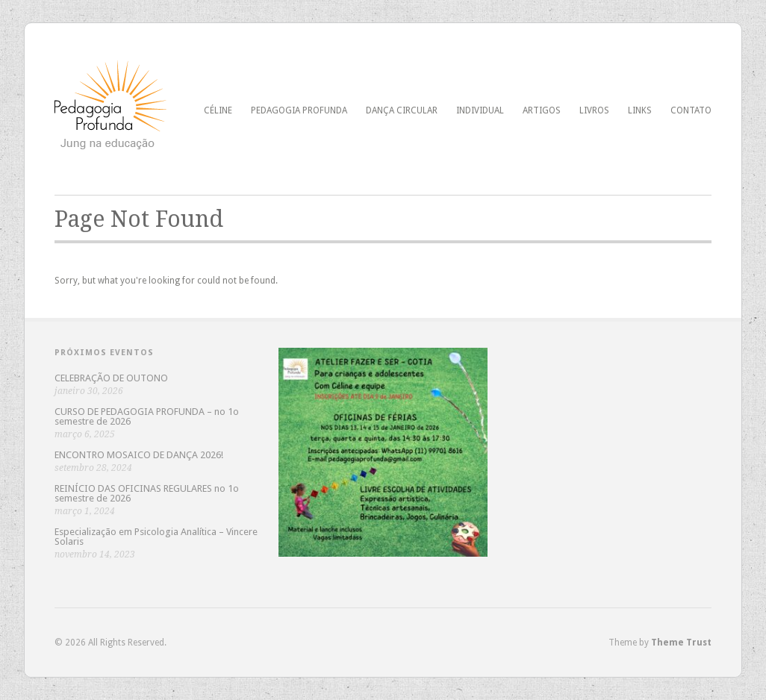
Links (640, 110)
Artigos (542, 111)
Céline (218, 110)
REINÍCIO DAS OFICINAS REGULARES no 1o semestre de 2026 (147, 493)
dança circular (402, 111)
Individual (480, 110)
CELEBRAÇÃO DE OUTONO (111, 378)
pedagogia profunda (299, 111)
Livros (594, 110)
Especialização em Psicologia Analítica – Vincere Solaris (156, 537)
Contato (691, 110)
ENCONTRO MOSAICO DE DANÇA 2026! (139, 455)
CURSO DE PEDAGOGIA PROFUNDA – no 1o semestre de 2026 (147, 416)
